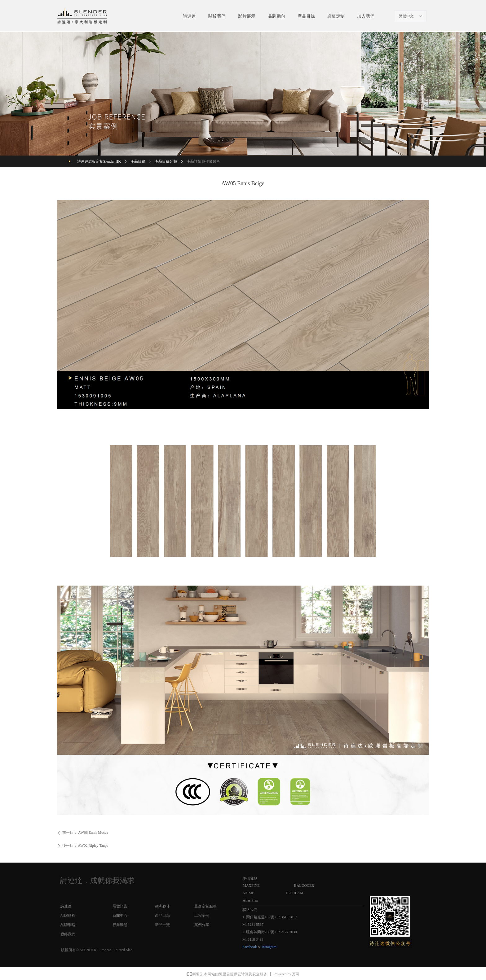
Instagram (269, 947)
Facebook (250, 947)
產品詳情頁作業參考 (203, 161)
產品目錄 (138, 161)
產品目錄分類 (166, 161)
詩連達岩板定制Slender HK (99, 161)
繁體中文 (406, 16)
